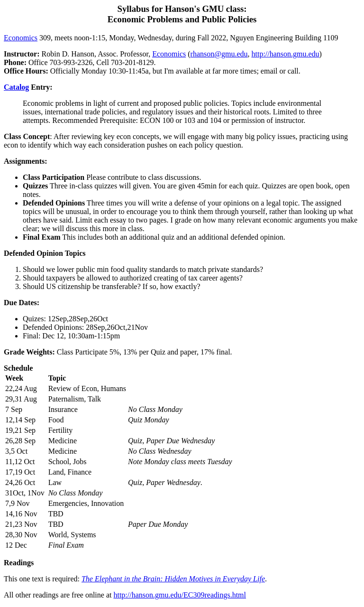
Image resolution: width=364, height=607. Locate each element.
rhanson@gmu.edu (219, 54)
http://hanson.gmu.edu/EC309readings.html (180, 595)
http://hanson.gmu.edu (285, 54)
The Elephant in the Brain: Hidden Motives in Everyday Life (173, 579)
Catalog (16, 87)
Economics (21, 38)
